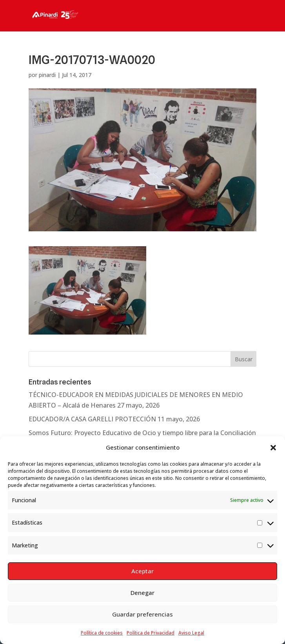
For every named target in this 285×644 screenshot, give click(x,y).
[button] (273, 448)
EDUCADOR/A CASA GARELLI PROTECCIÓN (92, 419)
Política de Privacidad (151, 633)
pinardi (47, 75)
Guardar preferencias (142, 614)
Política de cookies (102, 633)
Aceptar (142, 571)
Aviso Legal (191, 633)
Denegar (142, 593)
